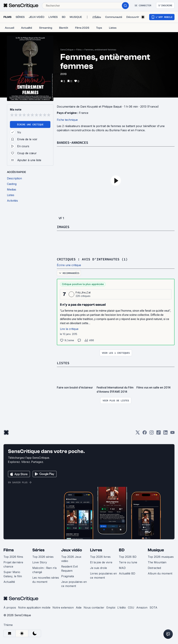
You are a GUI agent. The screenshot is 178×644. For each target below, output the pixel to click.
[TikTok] (159, 434)
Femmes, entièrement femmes (100, 50)
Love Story (40, 562)
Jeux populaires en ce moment (74, 584)
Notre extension (63, 607)
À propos (10, 607)
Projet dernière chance (13, 564)
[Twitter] (138, 434)
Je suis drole (98, 568)
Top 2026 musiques (161, 557)
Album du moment (160, 573)
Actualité (9, 582)
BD (122, 550)
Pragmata (68, 576)
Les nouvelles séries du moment (46, 580)
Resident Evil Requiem (69, 569)
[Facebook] (145, 434)
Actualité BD (127, 573)
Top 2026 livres (100, 557)
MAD (122, 568)
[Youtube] (172, 434)
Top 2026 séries (43, 557)
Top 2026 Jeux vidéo (71, 559)
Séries (38, 550)
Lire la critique (69, 329)
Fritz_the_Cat (83, 292)
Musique (156, 550)
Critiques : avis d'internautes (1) (92, 259)
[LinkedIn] (165, 434)
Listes (63, 363)
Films (79, 50)
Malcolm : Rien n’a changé (44, 570)
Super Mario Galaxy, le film (13, 574)
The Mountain (157, 562)
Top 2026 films (13, 557)
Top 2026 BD (128, 557)
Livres (96, 550)
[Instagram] (152, 434)
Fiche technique (67, 120)
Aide (79, 607)
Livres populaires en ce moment (103, 576)
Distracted (154, 568)
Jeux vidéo (72, 550)
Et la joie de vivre (101, 562)
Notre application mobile (34, 607)
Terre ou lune (128, 562)
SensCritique (67, 50)
